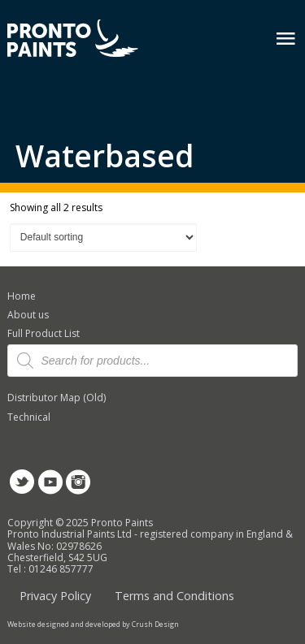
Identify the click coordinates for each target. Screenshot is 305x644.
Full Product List (44, 333)
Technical (29, 417)
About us (28, 315)
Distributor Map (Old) (57, 398)
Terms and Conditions (174, 596)
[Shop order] (103, 238)
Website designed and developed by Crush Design (93, 625)
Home (22, 296)
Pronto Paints (87, 40)
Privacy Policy (55, 596)
